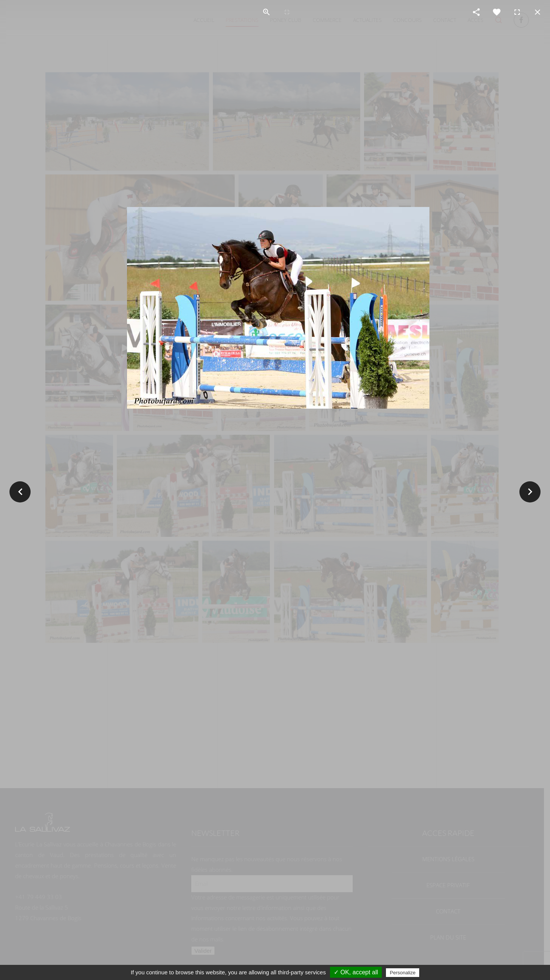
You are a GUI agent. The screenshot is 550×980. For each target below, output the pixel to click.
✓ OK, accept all (356, 972)
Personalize (403, 973)
